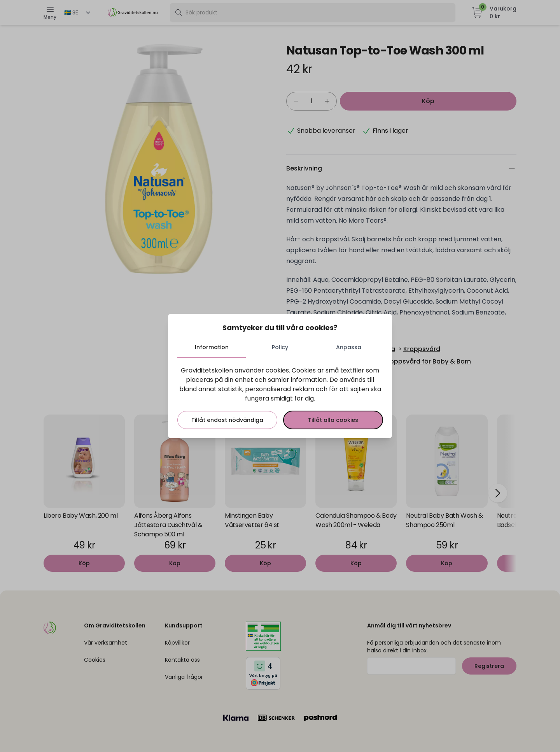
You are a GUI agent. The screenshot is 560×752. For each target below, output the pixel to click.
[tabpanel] (280, 397)
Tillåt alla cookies (333, 420)
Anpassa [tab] (349, 347)
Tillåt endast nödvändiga (227, 420)
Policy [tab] (280, 347)
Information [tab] (212, 347)
